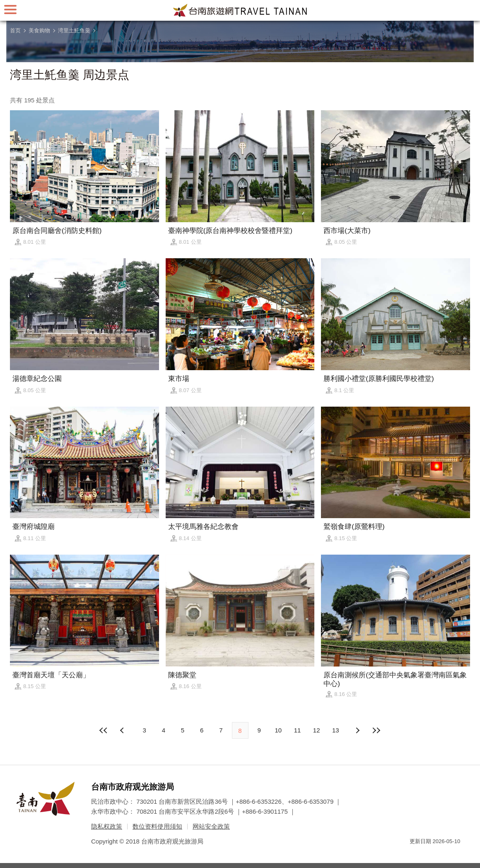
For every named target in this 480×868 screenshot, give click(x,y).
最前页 (104, 730)
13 (336, 730)
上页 (357, 730)
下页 (123, 730)
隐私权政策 (107, 826)
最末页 (376, 730)
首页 (15, 30)
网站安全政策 (211, 826)
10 (279, 730)
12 (317, 730)
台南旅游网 (240, 10)
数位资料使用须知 (157, 826)
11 (298, 730)
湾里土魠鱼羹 (74, 30)
